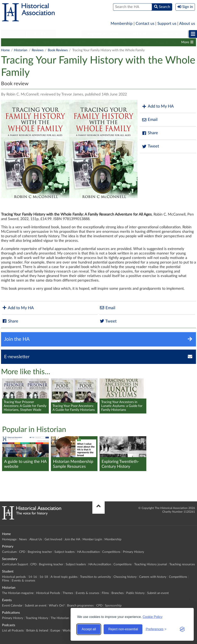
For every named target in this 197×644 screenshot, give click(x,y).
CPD (22, 552)
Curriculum (9, 552)
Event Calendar (12, 606)
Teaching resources (182, 564)
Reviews (38, 50)
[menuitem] (13, 34)
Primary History (133, 552)
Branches (143, 42)
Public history (166, 42)
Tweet (150, 146)
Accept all (89, 629)
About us (187, 24)
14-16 (33, 577)
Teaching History (37, 618)
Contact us (145, 24)
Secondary (41, 34)
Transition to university (96, 577)
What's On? (57, 606)
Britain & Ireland (37, 631)
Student (69, 34)
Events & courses (104, 42)
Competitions (111, 552)
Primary (13, 34)
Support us (167, 24)
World (67, 631)
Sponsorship (113, 606)
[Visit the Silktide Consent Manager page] (182, 629)
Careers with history (153, 577)
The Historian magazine (20, 42)
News (23, 539)
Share (150, 133)
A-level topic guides (64, 577)
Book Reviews (58, 50)
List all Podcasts (13, 631)
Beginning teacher (40, 552)
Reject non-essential (123, 629)
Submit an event (158, 593)
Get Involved (53, 539)
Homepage (9, 539)
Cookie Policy (153, 617)
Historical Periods (56, 42)
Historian (139, 34)
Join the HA (72, 539)
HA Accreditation (88, 552)
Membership (122, 24)
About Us (36, 539)
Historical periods (14, 577)
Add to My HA (158, 106)
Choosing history (125, 577)
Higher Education (103, 34)
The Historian (60, 618)
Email (150, 120)
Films (127, 42)
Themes (80, 42)
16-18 (44, 577)
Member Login (92, 539)
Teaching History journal (151, 564)
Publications (169, 34)
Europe (55, 631)
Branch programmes (80, 606)
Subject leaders (65, 552)
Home (5, 50)
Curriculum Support (15, 564)
